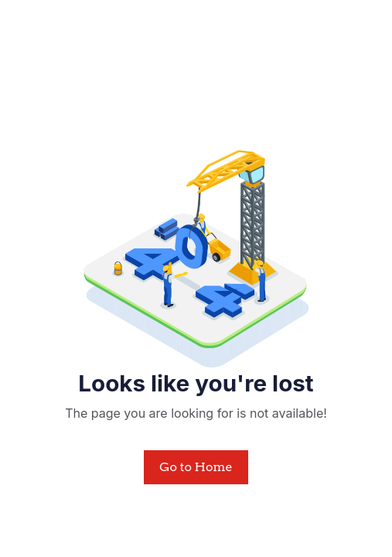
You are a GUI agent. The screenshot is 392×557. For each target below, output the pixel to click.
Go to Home (196, 467)
